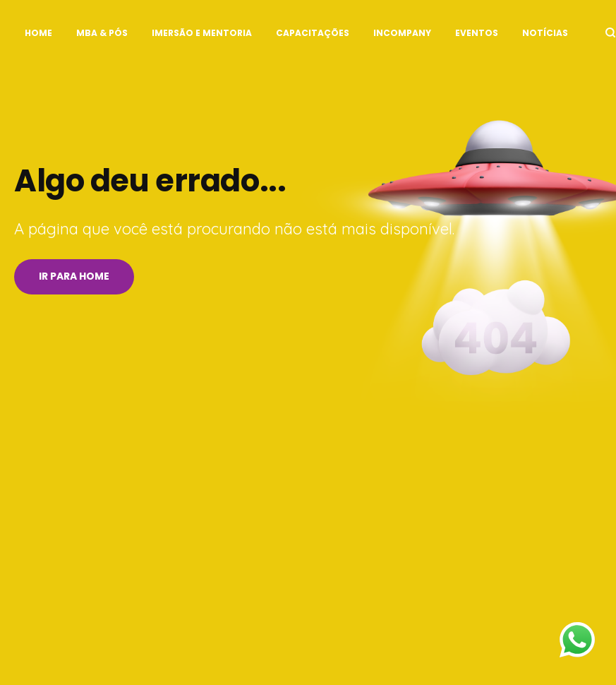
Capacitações (313, 33)
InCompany (402, 33)
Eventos (477, 33)
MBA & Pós (102, 33)
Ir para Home (74, 276)
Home (38, 33)
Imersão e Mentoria (202, 33)
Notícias (545, 33)
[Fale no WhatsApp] (577, 643)
